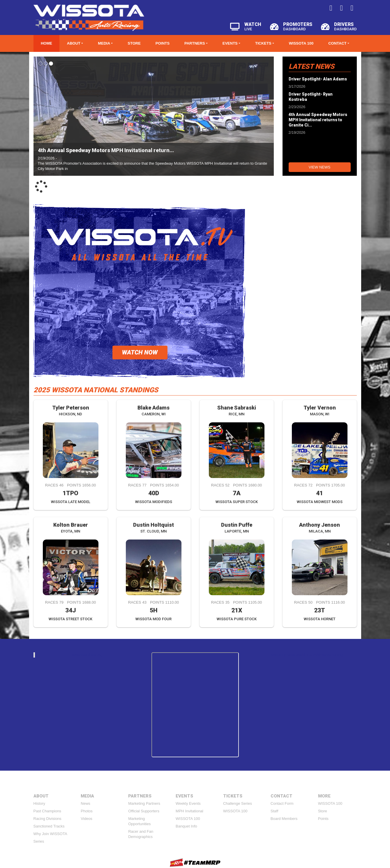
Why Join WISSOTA (50, 834)
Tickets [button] (263, 43)
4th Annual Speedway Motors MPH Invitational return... (106, 150)
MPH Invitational (189, 811)
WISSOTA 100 (301, 43)
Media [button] (104, 43)
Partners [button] (195, 43)
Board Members (284, 819)
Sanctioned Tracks (49, 826)
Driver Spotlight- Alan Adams (318, 79)
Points (163, 43)
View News (320, 167)
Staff (275, 811)
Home (46, 43)
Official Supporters (144, 811)
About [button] (74, 43)
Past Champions (47, 811)
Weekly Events (188, 803)
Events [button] (230, 43)
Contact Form (282, 803)
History (39, 803)
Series (39, 841)
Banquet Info (186, 826)
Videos (87, 819)
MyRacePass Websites (195, 863)
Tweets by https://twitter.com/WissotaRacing (306, 655)
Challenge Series (238, 803)
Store (134, 43)
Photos (87, 811)
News (85, 803)
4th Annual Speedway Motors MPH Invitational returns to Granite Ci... (318, 120)
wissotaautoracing (87, 655)
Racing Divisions (47, 819)
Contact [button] (337, 43)
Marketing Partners (144, 803)
